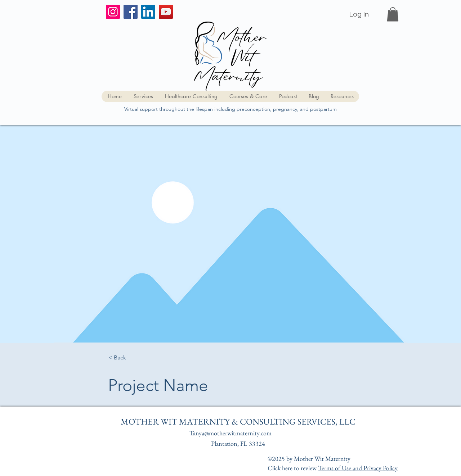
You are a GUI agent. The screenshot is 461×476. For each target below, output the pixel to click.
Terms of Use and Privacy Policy (358, 468)
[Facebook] (131, 12)
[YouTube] (166, 12)
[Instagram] (113, 12)
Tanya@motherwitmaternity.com (230, 433)
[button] (393, 14)
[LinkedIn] (148, 12)
